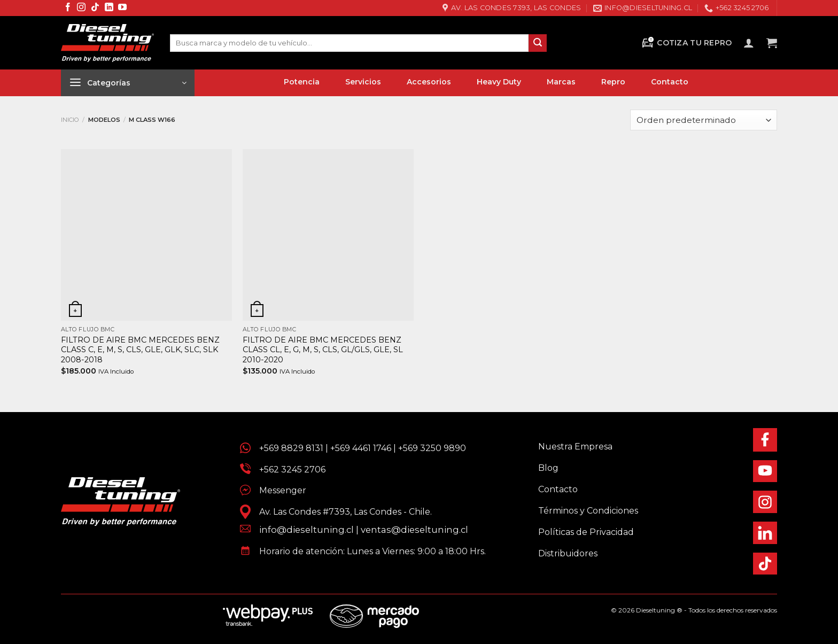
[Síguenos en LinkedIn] (109, 8)
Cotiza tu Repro (686, 43)
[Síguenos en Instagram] (81, 8)
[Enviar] (538, 43)
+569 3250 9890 (432, 448)
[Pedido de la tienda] (704, 120)
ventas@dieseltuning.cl (414, 530)
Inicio (70, 120)
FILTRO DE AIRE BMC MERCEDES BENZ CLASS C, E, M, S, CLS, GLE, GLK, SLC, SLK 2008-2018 (140, 350)
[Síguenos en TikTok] (95, 8)
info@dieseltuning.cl (307, 530)
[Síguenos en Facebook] (68, 8)
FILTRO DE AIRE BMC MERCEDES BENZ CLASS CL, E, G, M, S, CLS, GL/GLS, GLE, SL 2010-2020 (323, 350)
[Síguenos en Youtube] (122, 8)
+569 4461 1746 (361, 448)
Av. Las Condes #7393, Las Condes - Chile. (341, 512)
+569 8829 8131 (291, 448)
